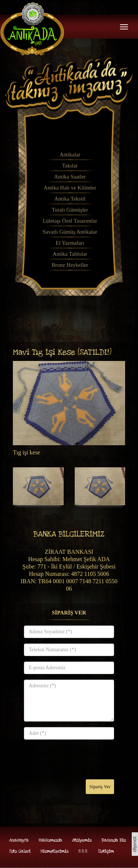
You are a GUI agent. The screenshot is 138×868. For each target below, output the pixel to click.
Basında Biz (114, 840)
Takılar (70, 166)
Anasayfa (19, 840)
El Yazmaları (70, 243)
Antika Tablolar (70, 254)
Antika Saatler (70, 177)
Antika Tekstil (70, 199)
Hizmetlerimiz (54, 851)
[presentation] (80, 759)
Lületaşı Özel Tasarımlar (70, 221)
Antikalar (70, 155)
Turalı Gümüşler (70, 210)
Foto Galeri (20, 851)
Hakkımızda (50, 840)
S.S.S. (83, 851)
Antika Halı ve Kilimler (70, 188)
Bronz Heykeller (70, 265)
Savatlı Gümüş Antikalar (70, 232)
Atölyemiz (82, 840)
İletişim (106, 851)
